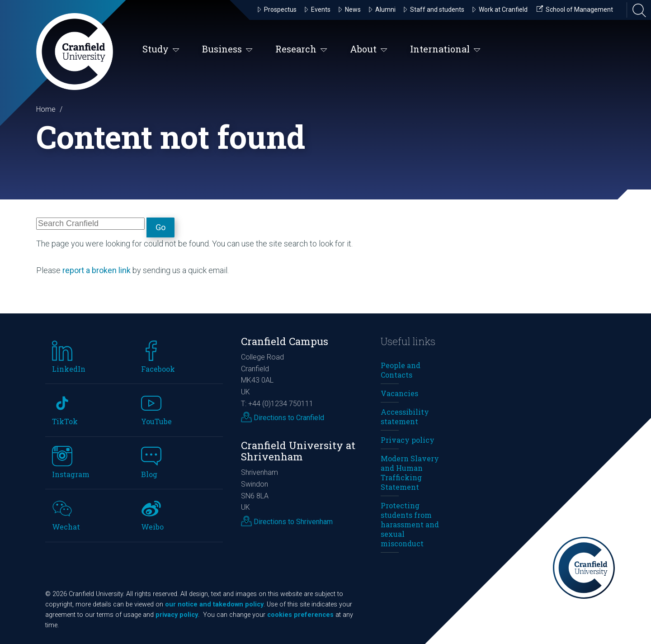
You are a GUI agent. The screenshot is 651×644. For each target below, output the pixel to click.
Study (161, 50)
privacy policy (177, 615)
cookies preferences (300, 615)
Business (227, 50)
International (445, 50)
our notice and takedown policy (214, 604)
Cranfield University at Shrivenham (298, 451)
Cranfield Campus (285, 341)
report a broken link (97, 270)
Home (46, 109)
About (369, 50)
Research (301, 50)
